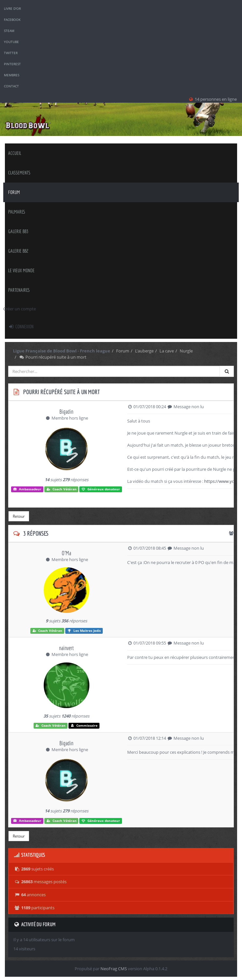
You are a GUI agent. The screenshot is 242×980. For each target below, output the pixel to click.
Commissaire (84, 726)
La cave (167, 351)
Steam (9, 31)
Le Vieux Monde (21, 270)
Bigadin (66, 412)
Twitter (11, 53)
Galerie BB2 (18, 251)
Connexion (21, 327)
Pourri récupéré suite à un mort (53, 357)
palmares (17, 212)
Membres (12, 75)
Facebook (12, 20)
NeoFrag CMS (114, 969)
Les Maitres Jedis (84, 631)
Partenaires (19, 290)
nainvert (66, 648)
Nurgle (186, 351)
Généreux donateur (101, 489)
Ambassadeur (27, 489)
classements (19, 173)
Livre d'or (12, 8)
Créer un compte (20, 309)
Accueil (15, 153)
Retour (19, 516)
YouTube (11, 42)
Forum (14, 192)
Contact (11, 86)
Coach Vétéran (61, 489)
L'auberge (144, 351)
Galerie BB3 (18, 231)
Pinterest (12, 64)
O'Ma (66, 553)
